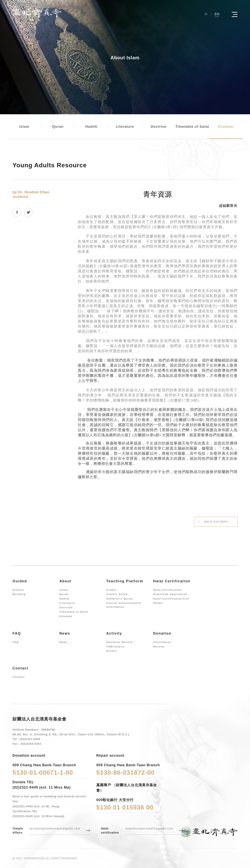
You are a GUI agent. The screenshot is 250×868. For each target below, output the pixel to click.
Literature (125, 127)
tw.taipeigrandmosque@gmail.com (55, 828)
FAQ (16, 642)
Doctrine (158, 127)
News (63, 642)
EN (217, 14)
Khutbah (226, 127)
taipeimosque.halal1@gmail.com (149, 828)
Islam (24, 127)
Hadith (91, 127)
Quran (58, 127)
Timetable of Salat (192, 127)
